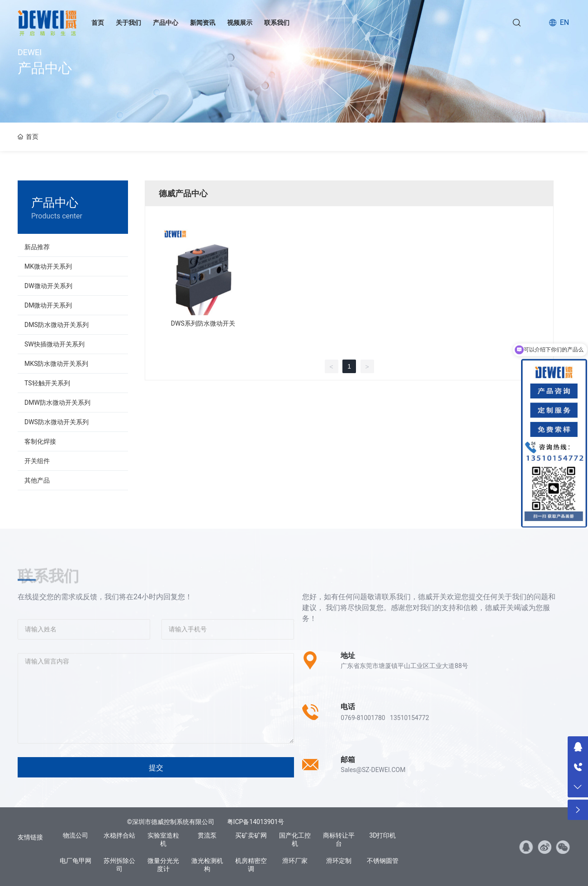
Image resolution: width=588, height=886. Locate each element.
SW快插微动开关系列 (55, 344)
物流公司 (76, 835)
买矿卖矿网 (251, 835)
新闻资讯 (203, 23)
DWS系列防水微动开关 (203, 323)
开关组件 (37, 461)
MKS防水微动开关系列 (56, 364)
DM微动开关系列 (48, 305)
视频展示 (240, 23)
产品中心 (166, 23)
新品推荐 (37, 247)
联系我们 (277, 23)
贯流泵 (207, 835)
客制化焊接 (40, 441)
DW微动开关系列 (48, 286)
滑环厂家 (295, 861)
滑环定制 (339, 861)
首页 (98, 23)
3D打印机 (382, 835)
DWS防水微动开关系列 (57, 422)
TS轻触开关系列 (47, 383)
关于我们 (128, 23)
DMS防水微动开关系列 (57, 325)
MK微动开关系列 (48, 266)
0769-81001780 (363, 718)
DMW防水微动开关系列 (57, 403)
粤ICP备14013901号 (256, 822)
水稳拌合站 (119, 835)
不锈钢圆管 (383, 861)
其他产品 (37, 480)
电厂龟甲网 (76, 861)
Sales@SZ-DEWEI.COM (373, 770)
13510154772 (410, 718)
